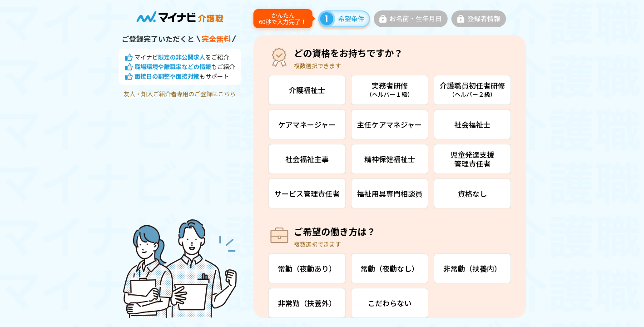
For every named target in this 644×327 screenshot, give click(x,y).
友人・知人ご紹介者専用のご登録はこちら (180, 94)
